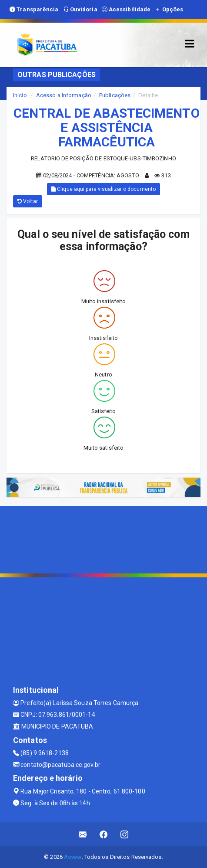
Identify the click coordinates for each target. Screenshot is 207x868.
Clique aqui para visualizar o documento (103, 189)
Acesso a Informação (64, 95)
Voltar (28, 201)
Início (20, 95)
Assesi (73, 857)
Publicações (115, 95)
